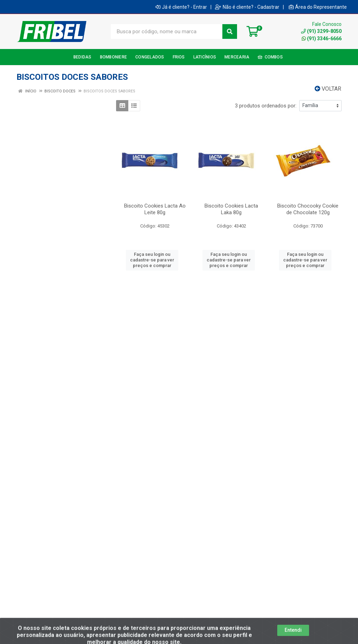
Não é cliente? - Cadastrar (247, 7)
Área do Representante (318, 7)
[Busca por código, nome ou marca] (167, 31)
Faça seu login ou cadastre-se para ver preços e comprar (152, 260)
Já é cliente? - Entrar (181, 7)
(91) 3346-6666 (322, 38)
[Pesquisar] (230, 31)
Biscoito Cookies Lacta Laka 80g (231, 209)
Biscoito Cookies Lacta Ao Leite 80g (155, 209)
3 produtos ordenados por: (266, 106)
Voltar (328, 89)
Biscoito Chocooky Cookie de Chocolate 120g (308, 209)
